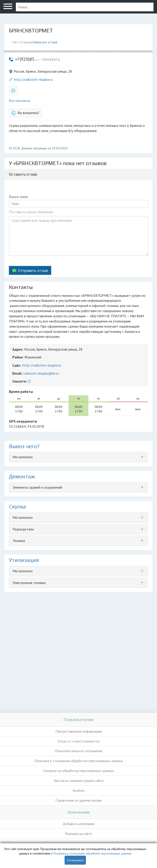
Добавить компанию (78, 824)
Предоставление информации (79, 731)
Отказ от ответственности (78, 741)
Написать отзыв (45, 42)
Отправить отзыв (33, 270)
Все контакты (20, 101)
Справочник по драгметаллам (79, 800)
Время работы (21, 391)
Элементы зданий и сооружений (37, 487)
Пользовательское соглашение (79, 751)
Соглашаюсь (75, 860)
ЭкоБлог (78, 790)
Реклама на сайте (79, 834)
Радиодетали (23, 529)
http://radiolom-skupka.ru (33, 79)
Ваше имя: (19, 197)
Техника (19, 541)
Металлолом (23, 457)
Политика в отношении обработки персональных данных (78, 761)
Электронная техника (29, 583)
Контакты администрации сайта (79, 781)
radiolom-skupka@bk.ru (41, 373)
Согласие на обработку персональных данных (78, 771)
